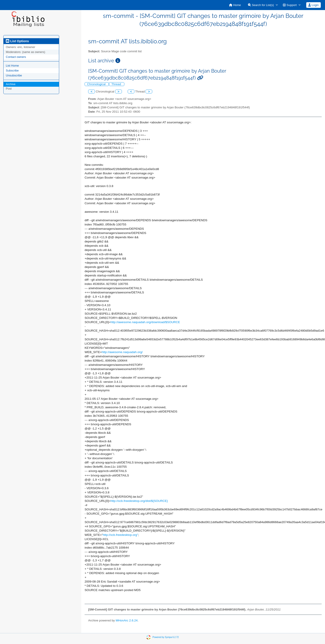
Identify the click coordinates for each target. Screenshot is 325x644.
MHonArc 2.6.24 (127, 620)
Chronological (97, 84)
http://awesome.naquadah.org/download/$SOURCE (145, 322)
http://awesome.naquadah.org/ (122, 352)
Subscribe (12, 71)
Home (235, 5)
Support (290, 5)
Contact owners (16, 57)
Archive (11, 84)
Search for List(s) (261, 5)
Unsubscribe (14, 75)
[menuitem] (235, 5)
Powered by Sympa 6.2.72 (166, 637)
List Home (12, 66)
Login (313, 5)
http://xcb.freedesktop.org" (121, 535)
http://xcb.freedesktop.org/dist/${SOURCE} (139, 501)
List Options (17, 41)
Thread (117, 84)
